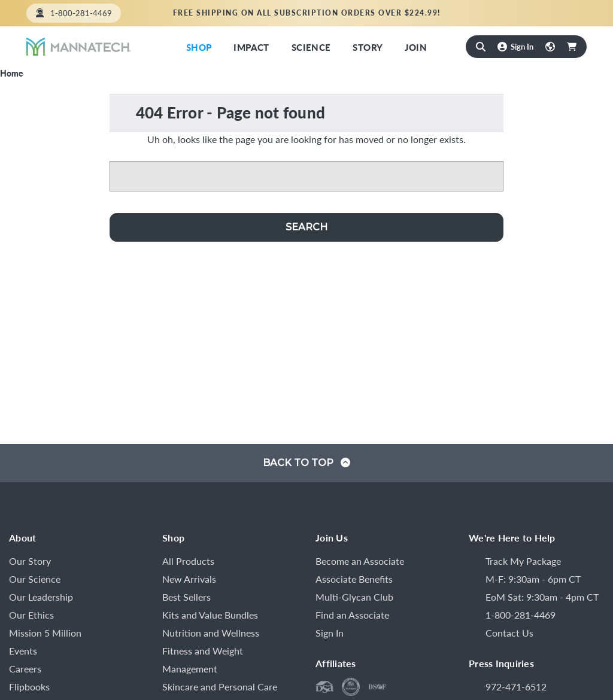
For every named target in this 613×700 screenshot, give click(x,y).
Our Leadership (41, 597)
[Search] (481, 47)
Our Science (35, 579)
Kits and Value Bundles (210, 615)
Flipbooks (29, 687)
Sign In (330, 633)
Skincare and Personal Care (220, 687)
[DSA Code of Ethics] (351, 687)
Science (311, 47)
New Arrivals (189, 579)
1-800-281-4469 (81, 13)
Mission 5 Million (45, 633)
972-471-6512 (516, 687)
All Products (188, 561)
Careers (25, 669)
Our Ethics (31, 615)
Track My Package (523, 561)
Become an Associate (360, 561)
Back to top (306, 463)
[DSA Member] (324, 687)
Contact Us (509, 633)
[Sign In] (515, 46)
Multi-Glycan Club (354, 597)
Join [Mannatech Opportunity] (416, 47)
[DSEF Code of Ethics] (377, 687)
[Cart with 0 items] (572, 47)
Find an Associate (542, 13)
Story (368, 47)
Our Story (30, 561)
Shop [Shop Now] (199, 47)
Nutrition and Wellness (211, 633)
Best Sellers (186, 597)
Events (23, 651)
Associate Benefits (354, 579)
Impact (251, 47)
